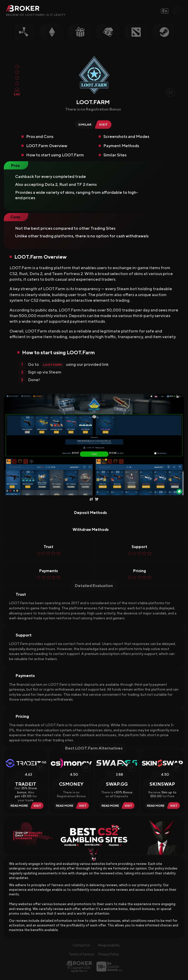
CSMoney (71, 784)
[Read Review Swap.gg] (110, 806)
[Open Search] (178, 11)
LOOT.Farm (52, 365)
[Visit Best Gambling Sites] (94, 835)
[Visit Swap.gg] (129, 806)
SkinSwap (162, 784)
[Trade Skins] (91, 499)
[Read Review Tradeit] (18, 806)
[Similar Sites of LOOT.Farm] (84, 125)
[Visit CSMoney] (83, 806)
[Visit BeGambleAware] (109, 967)
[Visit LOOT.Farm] (104, 125)
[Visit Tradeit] (38, 806)
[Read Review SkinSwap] (155, 806)
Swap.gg (117, 784)
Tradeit (26, 784)
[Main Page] (79, 963)
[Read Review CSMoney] (64, 806)
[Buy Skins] (97, 499)
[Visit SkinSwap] (175, 806)
